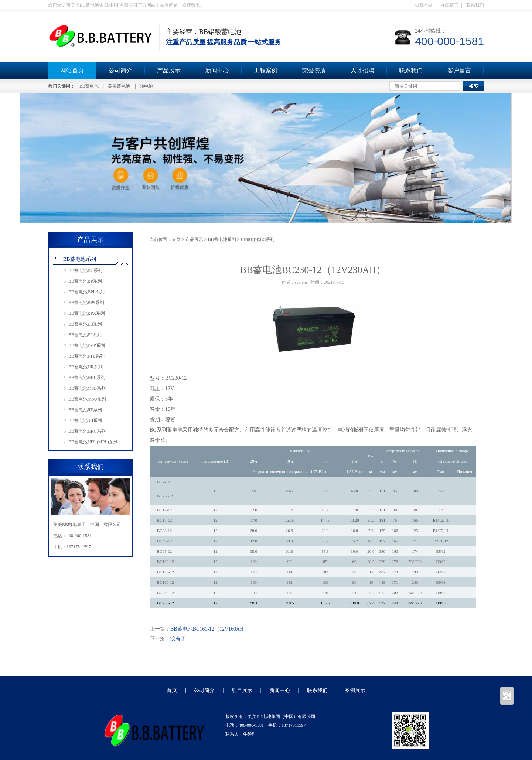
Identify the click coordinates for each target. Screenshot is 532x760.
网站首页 (72, 70)
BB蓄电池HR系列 (86, 367)
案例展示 (355, 690)
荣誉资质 (314, 70)
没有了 (178, 639)
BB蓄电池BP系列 (85, 281)
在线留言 (450, 5)
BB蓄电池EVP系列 (87, 345)
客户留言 (459, 70)
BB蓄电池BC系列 (85, 270)
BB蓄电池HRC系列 (87, 431)
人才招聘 (362, 70)
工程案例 (266, 70)
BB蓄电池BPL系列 (86, 292)
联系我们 (475, 5)
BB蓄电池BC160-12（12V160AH (207, 629)
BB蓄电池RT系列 (85, 410)
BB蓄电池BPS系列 (86, 303)
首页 (176, 239)
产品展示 (169, 70)
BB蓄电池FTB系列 (86, 356)
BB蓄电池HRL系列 (87, 378)
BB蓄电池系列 (80, 259)
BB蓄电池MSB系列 (87, 388)
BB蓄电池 (89, 86)
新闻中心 (217, 70)
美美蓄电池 (119, 86)
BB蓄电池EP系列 (85, 335)
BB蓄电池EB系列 (85, 324)
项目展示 (242, 690)
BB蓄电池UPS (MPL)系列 (93, 442)
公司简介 (120, 70)
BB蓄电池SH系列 (85, 420)
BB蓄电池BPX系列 (87, 313)
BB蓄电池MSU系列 (87, 399)
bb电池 (146, 86)
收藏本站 (424, 5)
